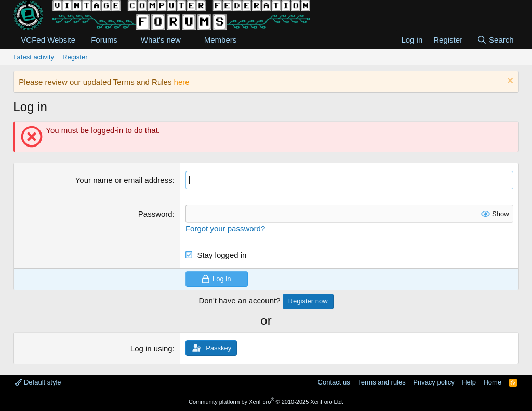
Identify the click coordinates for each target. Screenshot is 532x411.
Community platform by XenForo (266, 402)
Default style (38, 382)
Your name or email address (124, 180)
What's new (161, 40)
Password (155, 214)
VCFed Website (48, 40)
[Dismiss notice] (509, 82)
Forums (104, 40)
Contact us (334, 382)
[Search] (495, 40)
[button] (126, 40)
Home (492, 382)
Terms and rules (381, 382)
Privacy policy (434, 382)
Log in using (151, 348)
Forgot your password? (225, 228)
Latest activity (34, 57)
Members (221, 40)
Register (75, 57)
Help (469, 382)
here (182, 82)
